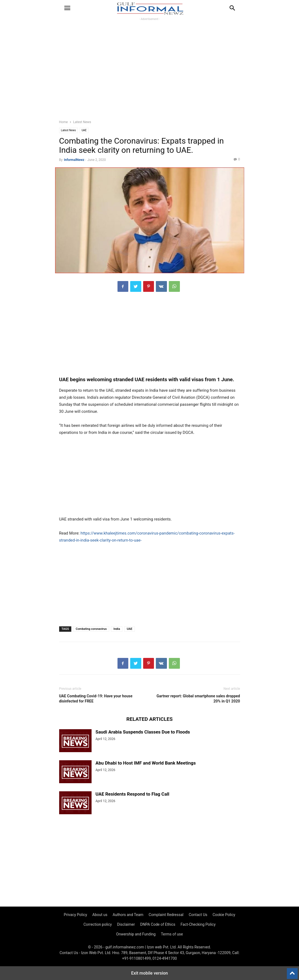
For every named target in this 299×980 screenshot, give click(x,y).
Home (63, 122)
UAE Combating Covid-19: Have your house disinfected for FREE (96, 699)
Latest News (82, 122)
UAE (84, 130)
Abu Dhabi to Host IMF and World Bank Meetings (146, 763)
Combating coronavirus (91, 629)
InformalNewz (74, 160)
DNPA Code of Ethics (158, 924)
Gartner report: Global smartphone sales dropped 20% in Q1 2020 (198, 699)
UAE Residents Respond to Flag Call (132, 794)
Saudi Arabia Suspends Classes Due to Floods (143, 732)
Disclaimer (126, 924)
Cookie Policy (224, 915)
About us (100, 915)
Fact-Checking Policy (198, 924)
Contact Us (198, 915)
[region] (149, 73)
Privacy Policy (75, 915)
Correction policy (98, 924)
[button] (67, 8)
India (117, 629)
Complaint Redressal (166, 915)
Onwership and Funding (136, 934)
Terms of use (172, 934)
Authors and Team (128, 915)
